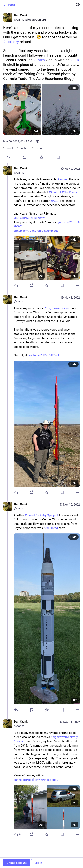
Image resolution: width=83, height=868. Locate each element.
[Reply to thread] (18, 285)
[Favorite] (41, 157)
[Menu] (76, 863)
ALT (36, 131)
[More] (75, 158)
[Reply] (8, 157)
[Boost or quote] (25, 157)
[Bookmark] (58, 157)
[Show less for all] (78, 5)
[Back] (36, 5)
